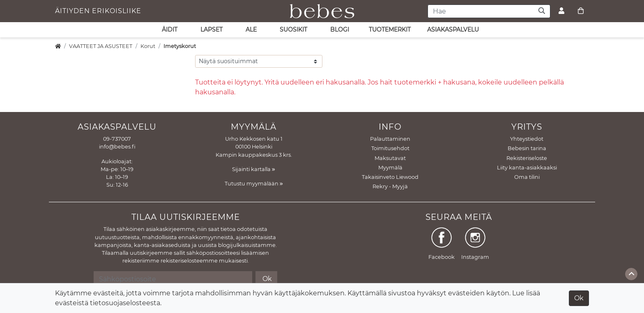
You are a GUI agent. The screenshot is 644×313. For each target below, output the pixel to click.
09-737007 (117, 139)
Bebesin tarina (527, 148)
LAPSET (212, 30)
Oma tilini (527, 177)
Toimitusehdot (390, 148)
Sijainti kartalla (254, 169)
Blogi (340, 30)
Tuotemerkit (390, 30)
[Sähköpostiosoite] (173, 279)
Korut (148, 46)
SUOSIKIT (293, 30)
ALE (251, 30)
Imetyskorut (180, 46)
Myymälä (390, 168)
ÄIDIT (170, 30)
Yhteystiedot (527, 139)
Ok (579, 298)
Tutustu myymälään (254, 184)
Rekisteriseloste (527, 158)
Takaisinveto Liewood (390, 177)
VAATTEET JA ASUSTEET (101, 46)
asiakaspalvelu (453, 30)
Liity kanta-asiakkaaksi (527, 168)
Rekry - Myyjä (390, 186)
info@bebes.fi (117, 147)
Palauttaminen (390, 139)
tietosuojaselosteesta (125, 303)
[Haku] (542, 11)
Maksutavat (390, 158)
